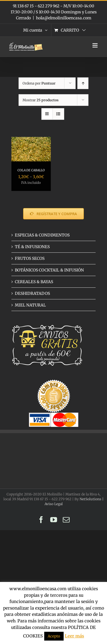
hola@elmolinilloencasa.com (64, 18)
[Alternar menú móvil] (95, 45)
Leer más (74, 636)
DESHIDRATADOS (32, 293)
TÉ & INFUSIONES (32, 247)
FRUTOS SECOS (30, 258)
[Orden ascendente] (83, 83)
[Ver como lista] (58, 114)
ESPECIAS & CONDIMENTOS (42, 235)
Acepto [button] (54, 636)
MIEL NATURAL (30, 305)
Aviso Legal (54, 504)
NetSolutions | (92, 499)
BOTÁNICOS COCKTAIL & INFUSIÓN (49, 270)
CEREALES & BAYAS (34, 282)
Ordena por (39, 83)
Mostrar (41, 100)
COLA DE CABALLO (31, 170)
